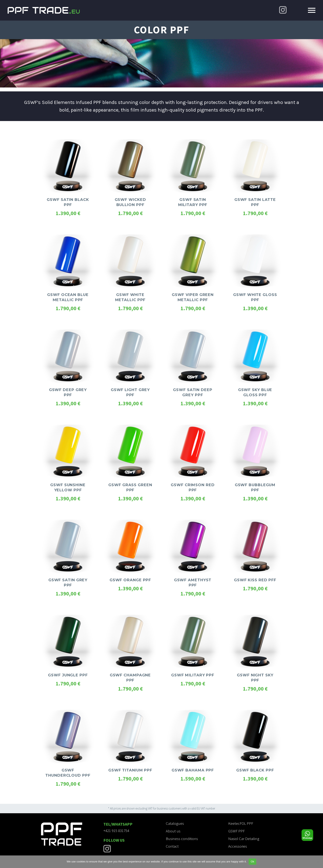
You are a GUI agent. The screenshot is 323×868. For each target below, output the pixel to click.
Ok (252, 862)
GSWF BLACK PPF (255, 770)
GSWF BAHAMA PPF (193, 770)
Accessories (238, 846)
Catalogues (175, 823)
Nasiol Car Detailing (244, 839)
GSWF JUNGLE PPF (68, 675)
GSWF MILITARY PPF (193, 675)
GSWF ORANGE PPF (130, 580)
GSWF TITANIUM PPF (130, 770)
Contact (172, 846)
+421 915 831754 (116, 831)
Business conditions (182, 839)
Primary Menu (312, 10)
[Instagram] (283, 10)
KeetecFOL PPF (241, 823)
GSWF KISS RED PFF (255, 580)
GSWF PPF (236, 831)
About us (173, 831)
